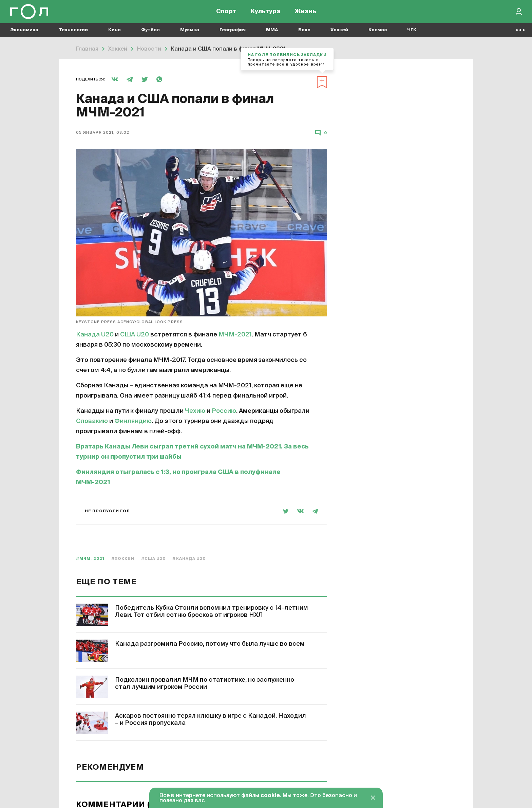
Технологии (73, 34)
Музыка (190, 34)
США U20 (135, 175)
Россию (224, 251)
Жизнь (305, 14)
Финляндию (133, 261)
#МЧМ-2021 (90, 398)
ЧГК (412, 34)
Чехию (195, 251)
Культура (265, 14)
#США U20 (154, 398)
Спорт (226, 14)
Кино (115, 34)
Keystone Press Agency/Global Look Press (129, 162)
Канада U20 (95, 175)
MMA (272, 34)
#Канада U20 (189, 398)
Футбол (150, 34)
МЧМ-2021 (235, 175)
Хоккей (339, 34)
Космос (378, 34)
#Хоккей (123, 398)
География (233, 34)
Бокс (304, 34)
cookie (270, 796)
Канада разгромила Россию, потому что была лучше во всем (210, 484)
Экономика (24, 34)
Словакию (92, 261)
